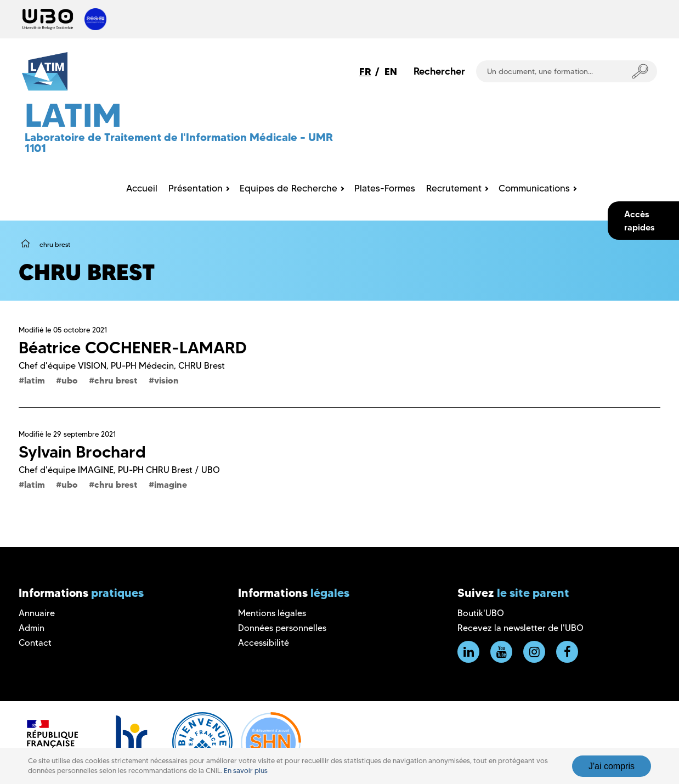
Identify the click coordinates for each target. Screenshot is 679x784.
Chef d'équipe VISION (63, 366)
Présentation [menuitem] (196, 188)
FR (365, 72)
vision (166, 380)
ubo (70, 380)
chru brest (116, 380)
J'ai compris (612, 766)
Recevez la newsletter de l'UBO (520, 628)
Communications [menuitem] (534, 188)
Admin (32, 628)
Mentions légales (272, 613)
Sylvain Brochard (82, 452)
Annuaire (37, 613)
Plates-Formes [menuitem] (385, 188)
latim (35, 380)
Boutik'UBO (481, 613)
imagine (171, 484)
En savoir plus (246, 771)
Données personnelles (282, 628)
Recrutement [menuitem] (454, 188)
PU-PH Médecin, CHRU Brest (168, 366)
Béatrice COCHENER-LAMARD (133, 348)
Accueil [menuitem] (142, 188)
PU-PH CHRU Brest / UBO (169, 470)
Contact (35, 643)
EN (391, 72)
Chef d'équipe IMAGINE (66, 470)
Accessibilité (264, 643)
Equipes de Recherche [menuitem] (288, 188)
